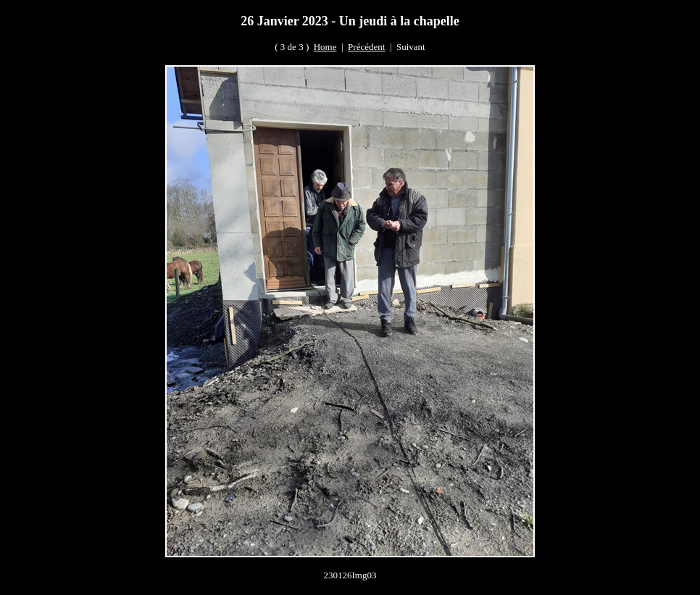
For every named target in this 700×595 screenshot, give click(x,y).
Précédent (366, 47)
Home (325, 47)
